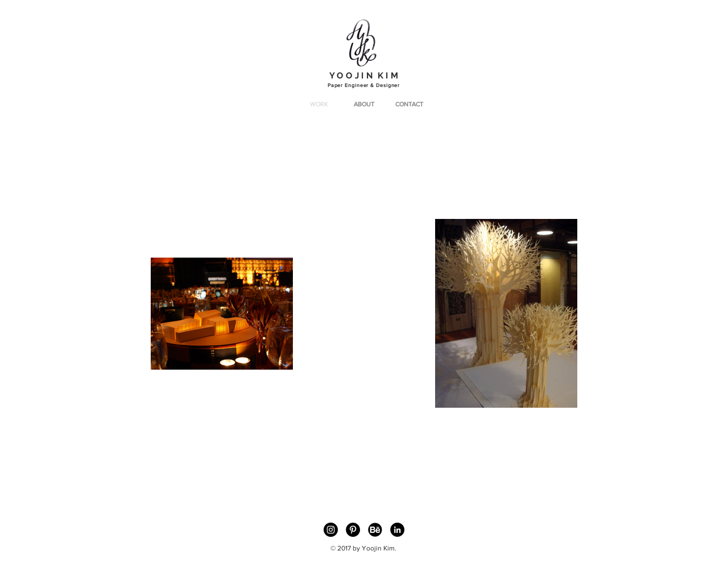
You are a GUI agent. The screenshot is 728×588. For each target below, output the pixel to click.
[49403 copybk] (375, 530)
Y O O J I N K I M (364, 76)
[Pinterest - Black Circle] (353, 530)
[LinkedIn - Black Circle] (397, 530)
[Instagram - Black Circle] (331, 530)
